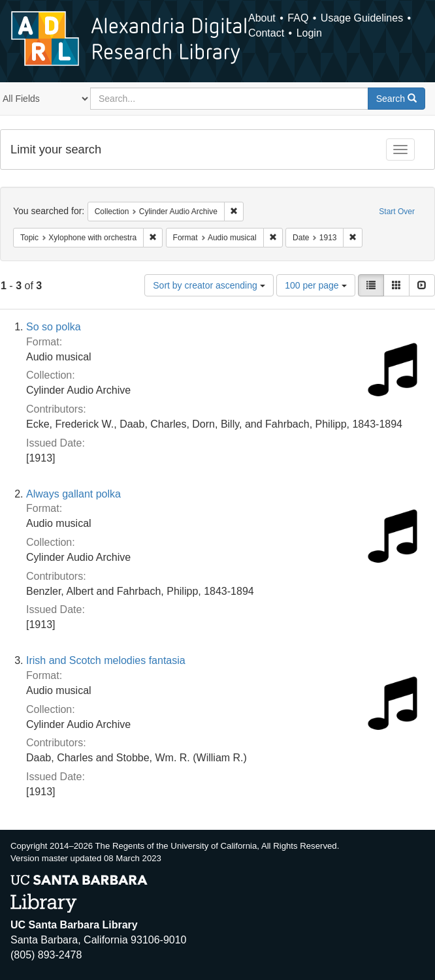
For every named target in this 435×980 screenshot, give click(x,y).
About (262, 18)
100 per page (315, 285)
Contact (266, 33)
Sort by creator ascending (209, 285)
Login (309, 33)
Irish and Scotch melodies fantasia (106, 660)
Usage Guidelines (362, 18)
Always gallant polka (73, 494)
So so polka (54, 327)
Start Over (397, 212)
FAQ (298, 18)
